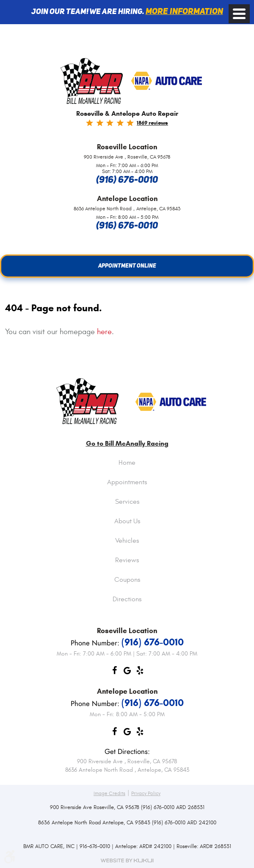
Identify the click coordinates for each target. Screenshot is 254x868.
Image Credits (109, 793)
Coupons (127, 580)
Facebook (114, 673)
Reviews (127, 561)
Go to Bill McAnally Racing (127, 444)
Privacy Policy (146, 793)
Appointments (127, 483)
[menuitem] (127, 469)
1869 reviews (152, 123)
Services (127, 502)
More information (184, 12)
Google (127, 673)
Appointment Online (127, 266)
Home (127, 463)
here (104, 332)
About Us (127, 522)
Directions (127, 600)
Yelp (140, 673)
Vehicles (127, 541)
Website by (127, 861)
